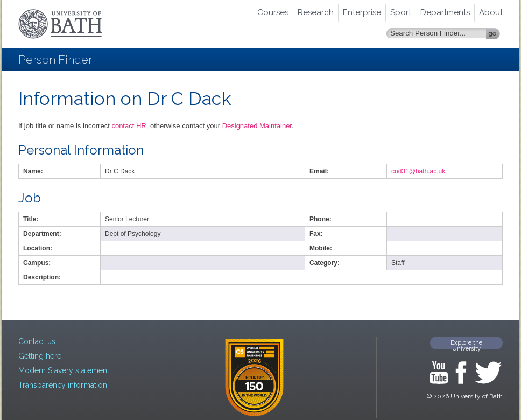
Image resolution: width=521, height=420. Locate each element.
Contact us (37, 341)
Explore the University (466, 344)
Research (316, 12)
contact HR (129, 126)
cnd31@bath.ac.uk (418, 171)
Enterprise (362, 12)
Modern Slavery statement (64, 370)
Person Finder (55, 59)
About (491, 12)
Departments (445, 12)
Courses (273, 12)
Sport (401, 12)
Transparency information (63, 385)
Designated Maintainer (257, 126)
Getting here (40, 356)
